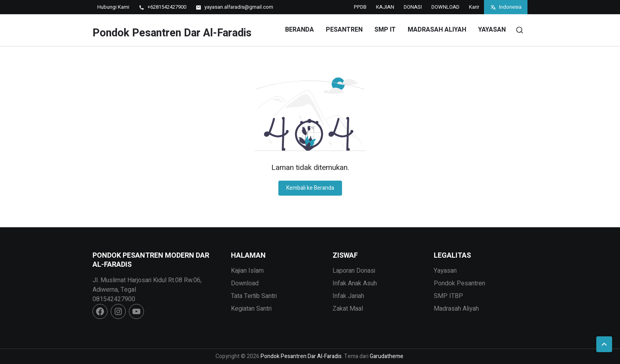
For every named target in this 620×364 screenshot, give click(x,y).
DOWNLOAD (445, 7)
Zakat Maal (348, 309)
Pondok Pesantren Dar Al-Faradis (172, 33)
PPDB (360, 7)
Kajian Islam (247, 271)
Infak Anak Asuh (355, 283)
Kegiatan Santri (251, 309)
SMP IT (385, 30)
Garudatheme (387, 356)
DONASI (413, 7)
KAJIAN (385, 7)
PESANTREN (344, 30)
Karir (474, 7)
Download (245, 283)
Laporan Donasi (354, 271)
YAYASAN (492, 30)
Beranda (300, 30)
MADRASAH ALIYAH (437, 30)
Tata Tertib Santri (254, 296)
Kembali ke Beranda (310, 188)
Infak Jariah (348, 296)
